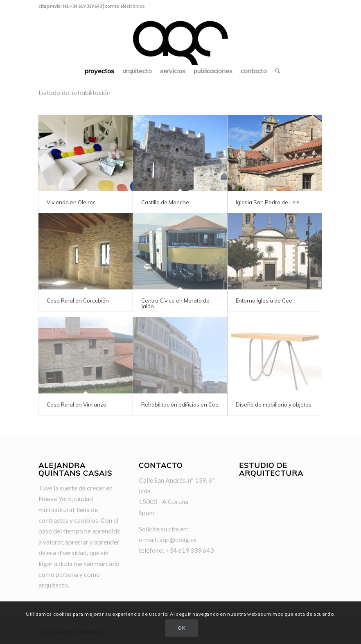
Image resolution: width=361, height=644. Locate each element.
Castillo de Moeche (165, 202)
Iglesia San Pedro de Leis (268, 202)
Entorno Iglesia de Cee (264, 301)
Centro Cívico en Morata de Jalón (175, 303)
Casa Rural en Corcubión (78, 301)
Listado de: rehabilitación (74, 93)
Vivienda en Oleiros (71, 202)
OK (182, 628)
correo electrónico (125, 6)
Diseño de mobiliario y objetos (274, 404)
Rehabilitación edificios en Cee (180, 404)
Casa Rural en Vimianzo (77, 404)
